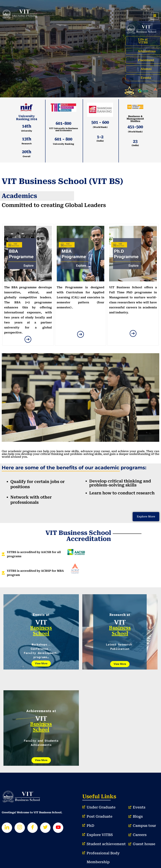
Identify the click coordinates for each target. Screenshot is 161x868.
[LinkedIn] (7, 828)
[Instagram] (20, 828)
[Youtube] (58, 828)
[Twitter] (45, 828)
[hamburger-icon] (155, 16)
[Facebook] (33, 828)
